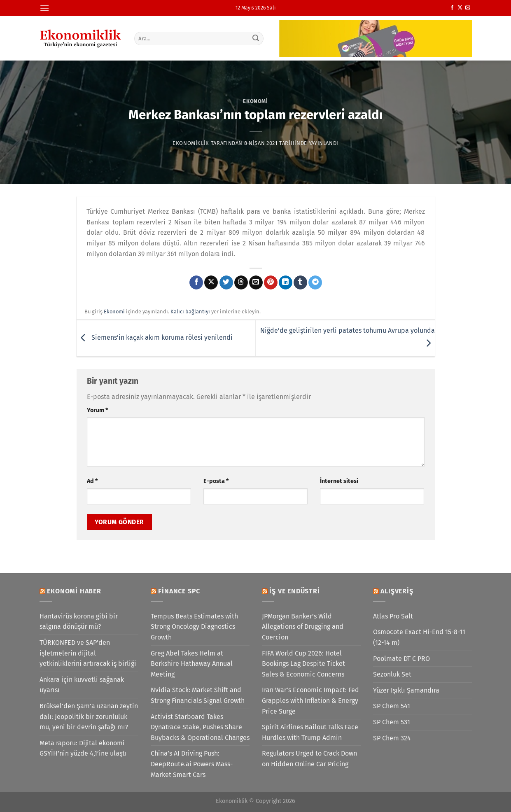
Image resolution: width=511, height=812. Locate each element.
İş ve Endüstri (294, 591)
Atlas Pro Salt (393, 616)
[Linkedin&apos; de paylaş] (286, 282)
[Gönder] (256, 38)
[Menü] (44, 8)
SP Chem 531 (392, 722)
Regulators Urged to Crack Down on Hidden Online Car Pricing (309, 759)
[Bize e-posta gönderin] (468, 8)
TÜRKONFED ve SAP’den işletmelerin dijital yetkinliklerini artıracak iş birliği (88, 653)
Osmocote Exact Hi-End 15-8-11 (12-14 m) (419, 637)
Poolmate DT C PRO (401, 659)
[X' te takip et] (460, 8)
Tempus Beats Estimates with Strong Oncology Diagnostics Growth (194, 627)
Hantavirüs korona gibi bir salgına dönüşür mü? (79, 622)
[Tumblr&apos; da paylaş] (300, 282)
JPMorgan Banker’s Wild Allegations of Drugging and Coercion (303, 627)
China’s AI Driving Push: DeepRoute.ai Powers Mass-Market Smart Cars (192, 764)
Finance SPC (179, 591)
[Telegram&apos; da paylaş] (315, 282)
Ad (92, 481)
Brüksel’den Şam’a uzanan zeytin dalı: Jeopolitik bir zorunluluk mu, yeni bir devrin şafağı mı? (89, 716)
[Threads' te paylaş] (241, 282)
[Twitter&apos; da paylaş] (226, 282)
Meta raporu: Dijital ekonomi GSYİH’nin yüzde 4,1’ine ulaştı (83, 748)
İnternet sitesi (339, 481)
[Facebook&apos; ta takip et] (452, 8)
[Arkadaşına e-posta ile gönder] (256, 282)
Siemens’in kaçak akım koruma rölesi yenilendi (155, 338)
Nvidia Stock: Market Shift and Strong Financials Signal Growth (198, 695)
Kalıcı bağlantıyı (190, 311)
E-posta (216, 481)
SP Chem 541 (392, 706)
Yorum (97, 410)
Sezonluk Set (392, 674)
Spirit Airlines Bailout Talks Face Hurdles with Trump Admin (310, 732)
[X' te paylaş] (211, 282)
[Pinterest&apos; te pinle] (271, 282)
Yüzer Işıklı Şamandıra (406, 690)
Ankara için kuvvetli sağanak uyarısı (82, 685)
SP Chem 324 (392, 738)
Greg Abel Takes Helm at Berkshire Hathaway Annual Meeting (192, 664)
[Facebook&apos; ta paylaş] (196, 282)
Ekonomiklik (191, 143)
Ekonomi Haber (74, 591)
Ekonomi (255, 101)
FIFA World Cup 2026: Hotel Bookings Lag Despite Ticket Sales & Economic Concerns (303, 664)
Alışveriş (397, 591)
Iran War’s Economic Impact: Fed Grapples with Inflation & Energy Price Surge (310, 700)
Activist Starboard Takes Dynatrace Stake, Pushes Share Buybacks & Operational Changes (200, 727)
